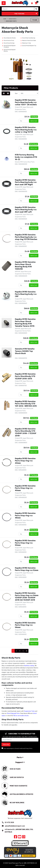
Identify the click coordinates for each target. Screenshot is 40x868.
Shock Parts (12, 19)
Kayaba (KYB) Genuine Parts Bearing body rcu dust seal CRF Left (26, 210)
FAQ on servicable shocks (21, 715)
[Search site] (36, 9)
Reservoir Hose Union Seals (28, 40)
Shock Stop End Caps (8, 43)
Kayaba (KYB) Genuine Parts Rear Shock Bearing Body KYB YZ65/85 (25, 265)
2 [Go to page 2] (16, 651)
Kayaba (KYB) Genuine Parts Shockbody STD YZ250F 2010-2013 (25, 376)
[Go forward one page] (27, 651)
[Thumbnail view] (4, 93)
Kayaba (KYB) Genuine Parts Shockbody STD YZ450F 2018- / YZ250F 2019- (26, 432)
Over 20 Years (15, 769)
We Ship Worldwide (17, 802)
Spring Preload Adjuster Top (28, 46)
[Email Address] (20, 740)
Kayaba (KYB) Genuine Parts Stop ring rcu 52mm (27, 569)
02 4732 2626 (9, 822)
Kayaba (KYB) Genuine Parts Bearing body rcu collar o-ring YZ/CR (26, 130)
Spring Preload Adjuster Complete (9, 46)
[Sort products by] (29, 93)
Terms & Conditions (20, 748)
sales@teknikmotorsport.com (15, 826)
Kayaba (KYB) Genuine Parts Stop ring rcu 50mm (25, 543)
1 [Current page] (13, 651)
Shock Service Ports (8, 40)
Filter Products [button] (11, 88)
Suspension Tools (29, 711)
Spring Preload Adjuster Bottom (9, 50)
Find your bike (26, 14)
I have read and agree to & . (17, 748)
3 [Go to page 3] (20, 651)
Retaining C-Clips (26, 43)
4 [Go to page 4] (23, 651)
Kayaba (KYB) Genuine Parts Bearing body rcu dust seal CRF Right (26, 182)
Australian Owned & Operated (21, 794)
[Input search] (18, 9)
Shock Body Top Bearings (28, 38)
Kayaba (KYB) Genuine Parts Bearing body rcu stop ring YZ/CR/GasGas (26, 237)
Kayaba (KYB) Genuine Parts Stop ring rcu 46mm (25, 515)
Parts (20, 757)
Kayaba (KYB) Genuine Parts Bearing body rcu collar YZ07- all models (26, 102)
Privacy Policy (29, 748)
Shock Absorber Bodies (9, 38)
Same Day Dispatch (17, 777)
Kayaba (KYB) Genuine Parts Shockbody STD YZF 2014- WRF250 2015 (26, 404)
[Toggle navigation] (4, 3)
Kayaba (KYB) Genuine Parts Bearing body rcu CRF (26, 294)
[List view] (8, 93)
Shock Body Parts (11, 21)
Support (20, 762)
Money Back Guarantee (19, 786)
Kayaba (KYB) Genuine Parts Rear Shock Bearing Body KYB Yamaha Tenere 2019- (25, 322)
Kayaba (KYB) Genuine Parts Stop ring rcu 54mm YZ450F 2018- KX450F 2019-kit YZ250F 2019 (27, 596)
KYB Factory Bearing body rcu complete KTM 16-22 (26, 157)
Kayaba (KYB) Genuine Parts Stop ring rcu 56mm (25, 625)
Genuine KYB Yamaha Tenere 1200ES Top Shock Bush (25, 351)
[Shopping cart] (32, 3)
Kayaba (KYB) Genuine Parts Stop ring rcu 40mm (25, 461)
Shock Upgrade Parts (13, 713)
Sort (16, 93)
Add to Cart (34, 121)
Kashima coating (29, 665)
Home (5, 19)
